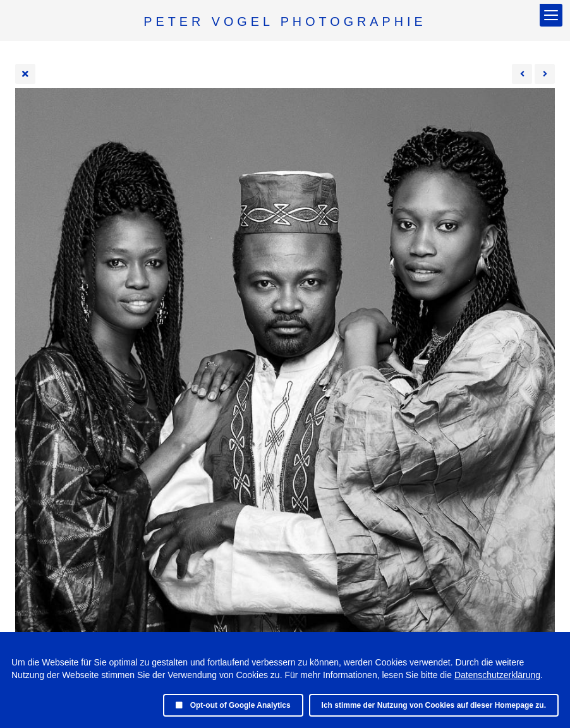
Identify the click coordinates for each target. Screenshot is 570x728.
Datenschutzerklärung (497, 675)
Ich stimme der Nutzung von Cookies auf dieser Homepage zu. (434, 705)
